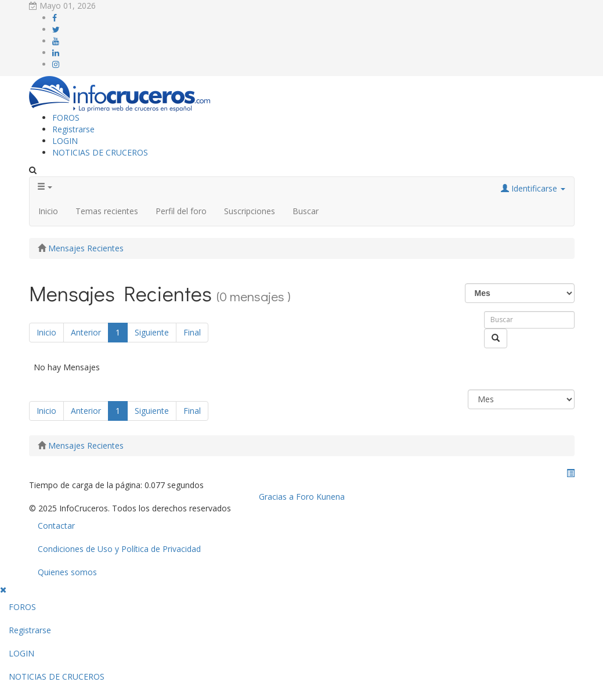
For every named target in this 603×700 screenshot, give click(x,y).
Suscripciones (250, 211)
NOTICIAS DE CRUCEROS (100, 152)
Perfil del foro (181, 211)
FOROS (66, 118)
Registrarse (73, 129)
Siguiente (152, 332)
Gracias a (276, 497)
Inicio (48, 211)
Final (192, 332)
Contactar (56, 526)
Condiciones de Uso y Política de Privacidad (119, 549)
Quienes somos (67, 572)
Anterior (86, 332)
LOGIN (65, 141)
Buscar (306, 211)
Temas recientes (107, 211)
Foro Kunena (320, 497)
